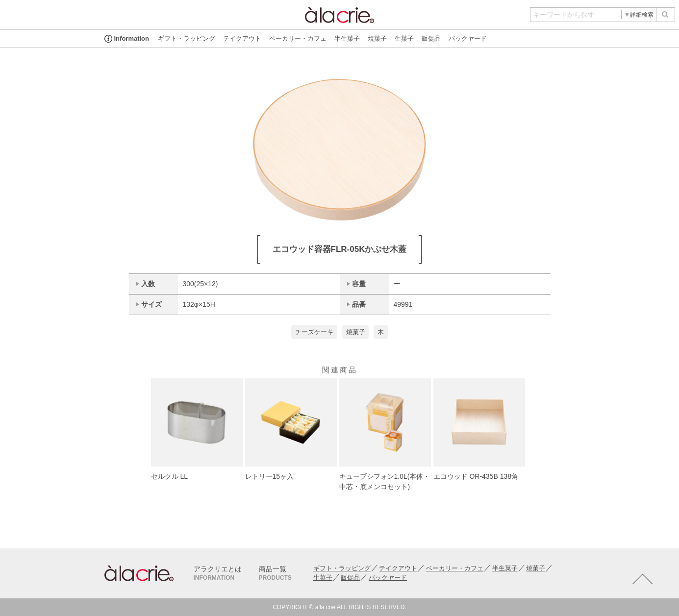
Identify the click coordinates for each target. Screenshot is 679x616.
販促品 (431, 38)
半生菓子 (347, 38)
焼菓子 (377, 38)
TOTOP (642, 579)
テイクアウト (242, 38)
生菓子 (404, 38)
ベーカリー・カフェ (298, 38)
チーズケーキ (314, 332)
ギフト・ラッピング (187, 38)
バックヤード (468, 38)
